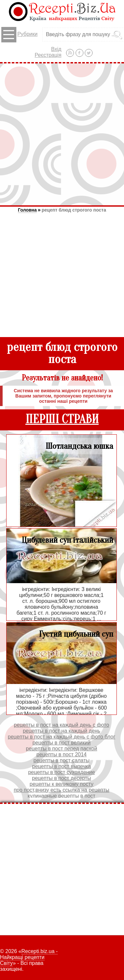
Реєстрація (48, 55)
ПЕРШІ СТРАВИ (62, 419)
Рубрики (19, 35)
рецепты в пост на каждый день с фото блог (62, 737)
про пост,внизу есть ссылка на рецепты (62, 790)
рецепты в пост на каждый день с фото (61, 725)
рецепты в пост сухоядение (62, 772)
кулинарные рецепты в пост (62, 796)
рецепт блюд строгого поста (74, 210)
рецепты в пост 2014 (62, 754)
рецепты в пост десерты (62, 778)
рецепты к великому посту (62, 784)
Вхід (56, 49)
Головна (27, 210)
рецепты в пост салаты (62, 760)
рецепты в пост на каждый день (62, 731)
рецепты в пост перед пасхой (62, 749)
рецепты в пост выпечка (62, 766)
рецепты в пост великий (62, 743)
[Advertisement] (62, 134)
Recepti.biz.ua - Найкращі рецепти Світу (29, 957)
